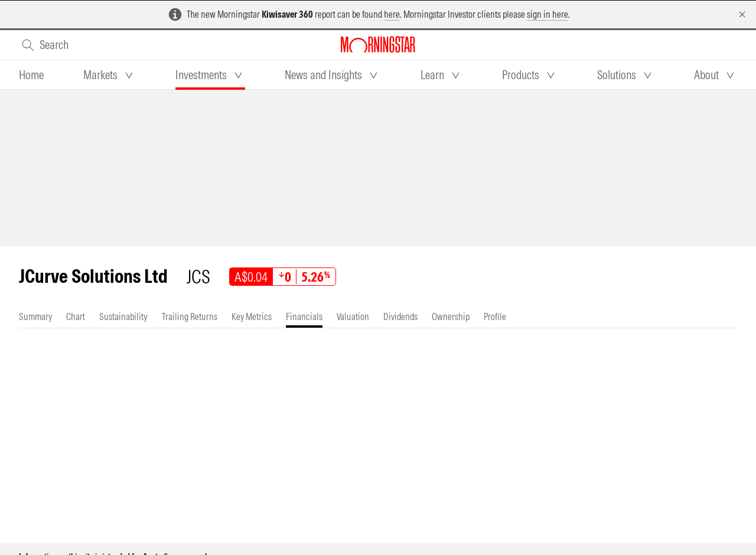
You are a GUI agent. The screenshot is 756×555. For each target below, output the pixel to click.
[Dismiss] (742, 14)
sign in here (548, 14)
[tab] (31, 75)
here (392, 14)
